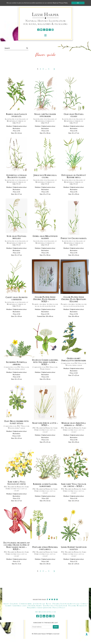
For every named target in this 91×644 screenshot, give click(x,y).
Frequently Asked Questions (39, 613)
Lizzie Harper (45, 14)
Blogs (49, 609)
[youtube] (41, 30)
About (6, 609)
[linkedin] (44, 30)
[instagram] (53, 30)
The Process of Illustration (55, 611)
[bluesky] (47, 30)
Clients (8, 611)
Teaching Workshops (78, 611)
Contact (84, 609)
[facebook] (38, 30)
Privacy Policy (59, 613)
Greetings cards (19, 611)
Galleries (14, 609)
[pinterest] (50, 30)
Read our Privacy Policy (62, 3)
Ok (80, 3)
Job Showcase (39, 609)
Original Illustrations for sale (66, 609)
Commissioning (25, 609)
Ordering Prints (35, 611)
